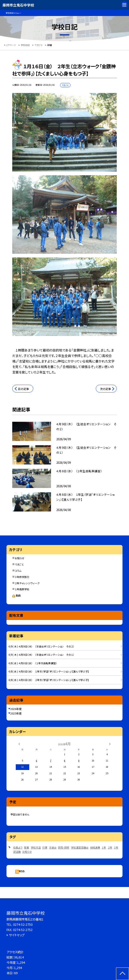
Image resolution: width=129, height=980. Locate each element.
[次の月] (110, 744)
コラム (18, 571)
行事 (45, 847)
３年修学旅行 (22, 577)
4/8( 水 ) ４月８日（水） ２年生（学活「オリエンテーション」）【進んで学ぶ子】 (49, 680)
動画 (16, 595)
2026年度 (16, 709)
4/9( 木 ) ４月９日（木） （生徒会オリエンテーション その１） (41, 655)
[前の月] (19, 744)
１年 (104, 847)
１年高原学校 (22, 589)
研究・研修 (64, 847)
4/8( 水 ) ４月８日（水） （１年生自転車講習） (33, 663)
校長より (18, 847)
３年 (116, 847)
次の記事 (105, 389)
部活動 (17, 852)
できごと (19, 564)
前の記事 (23, 389)
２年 (110, 847)
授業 (26, 847)
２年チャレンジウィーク (27, 583)
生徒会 (53, 847)
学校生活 (36, 847)
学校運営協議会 (80, 847)
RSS (22, 871)
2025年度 (16, 713)
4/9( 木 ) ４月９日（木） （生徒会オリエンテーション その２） (41, 646)
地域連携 (95, 847)
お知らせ (19, 558)
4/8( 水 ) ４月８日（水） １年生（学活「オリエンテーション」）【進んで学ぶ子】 (49, 671)
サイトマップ (17, 935)
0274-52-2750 (23, 924)
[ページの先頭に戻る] (122, 974)
